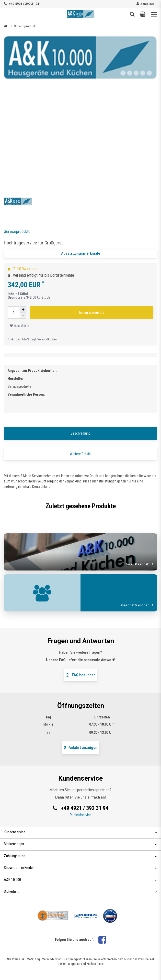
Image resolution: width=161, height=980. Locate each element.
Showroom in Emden (80, 868)
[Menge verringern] (23, 315)
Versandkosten (47, 339)
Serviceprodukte (25, 26)
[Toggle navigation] (154, 14)
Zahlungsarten (80, 856)
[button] (143, 14)
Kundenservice (80, 832)
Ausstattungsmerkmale (81, 253)
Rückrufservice (81, 815)
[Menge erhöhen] (23, 310)
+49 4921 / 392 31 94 (24, 4)
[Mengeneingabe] (14, 313)
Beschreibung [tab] (81, 433)
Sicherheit (80, 891)
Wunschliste (19, 326)
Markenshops (80, 844)
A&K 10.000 (80, 880)
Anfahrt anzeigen (80, 748)
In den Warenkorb (92, 313)
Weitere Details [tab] (81, 454)
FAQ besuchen (81, 675)
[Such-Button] (132, 14)
